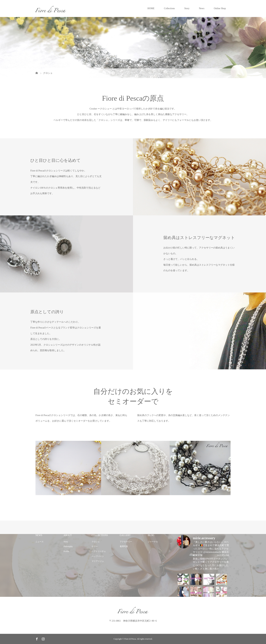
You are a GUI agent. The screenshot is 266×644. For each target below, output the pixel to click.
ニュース (40, 542)
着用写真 (124, 546)
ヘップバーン (98, 556)
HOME (151, 8)
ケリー (95, 546)
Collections (169, 8)
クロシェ (96, 542)
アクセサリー (126, 542)
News (202, 8)
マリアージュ (98, 561)
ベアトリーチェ (99, 551)
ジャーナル (153, 542)
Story (187, 8)
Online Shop (220, 8)
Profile (66, 551)
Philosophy (68, 546)
